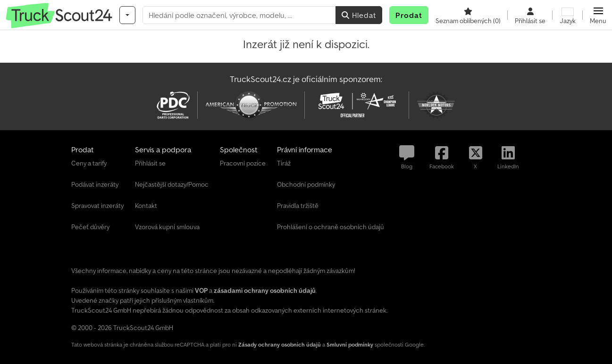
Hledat (359, 15)
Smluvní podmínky (350, 344)
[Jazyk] (568, 15)
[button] (598, 15)
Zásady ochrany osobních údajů (280, 344)
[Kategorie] (127, 15)
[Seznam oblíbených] (468, 15)
